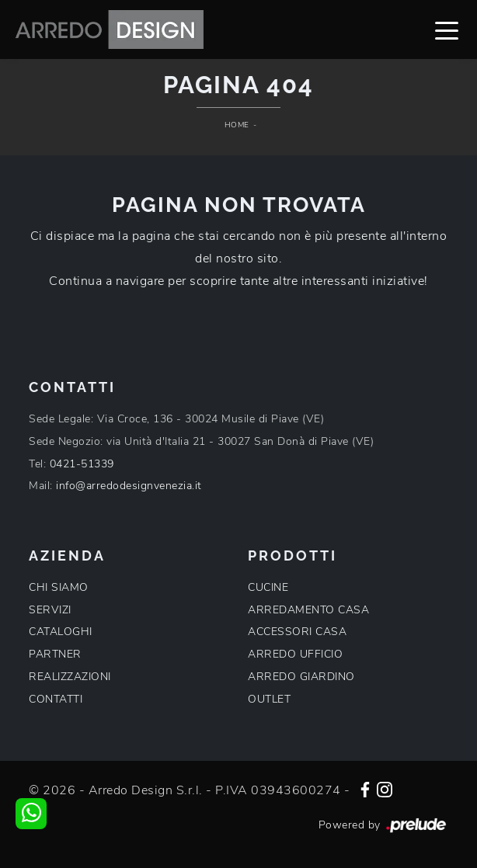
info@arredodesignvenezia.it (129, 486)
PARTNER (55, 654)
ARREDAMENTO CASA (308, 610)
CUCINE (268, 587)
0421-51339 (82, 464)
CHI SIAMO (59, 587)
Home (237, 125)
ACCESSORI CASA (297, 632)
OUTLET (269, 699)
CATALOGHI (61, 632)
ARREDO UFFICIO (295, 654)
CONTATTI (56, 699)
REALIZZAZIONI (70, 677)
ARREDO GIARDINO (301, 677)
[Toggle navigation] (447, 30)
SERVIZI (50, 610)
